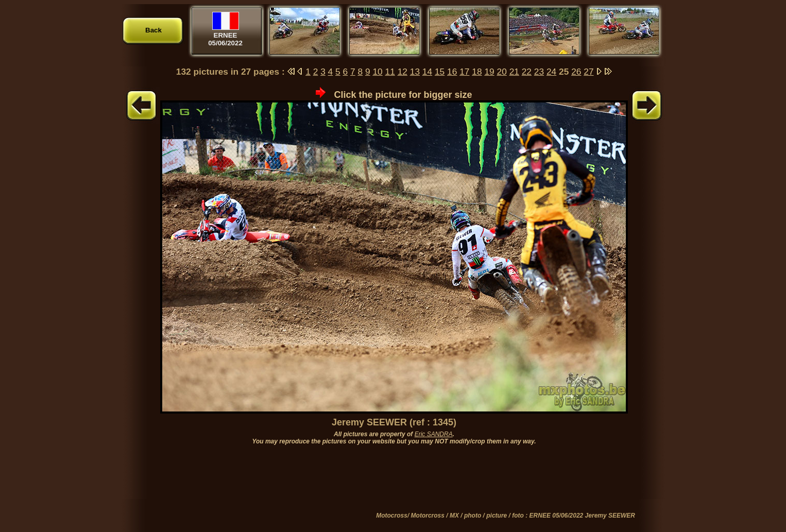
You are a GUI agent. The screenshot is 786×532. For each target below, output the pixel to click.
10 (377, 72)
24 (551, 72)
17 (464, 72)
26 (576, 72)
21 (514, 72)
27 (588, 72)
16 (452, 72)
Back (153, 30)
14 (427, 72)
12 (403, 72)
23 (539, 72)
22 (527, 72)
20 (502, 72)
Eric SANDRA (434, 434)
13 (415, 72)
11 (390, 72)
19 (489, 72)
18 (477, 72)
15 (440, 72)
